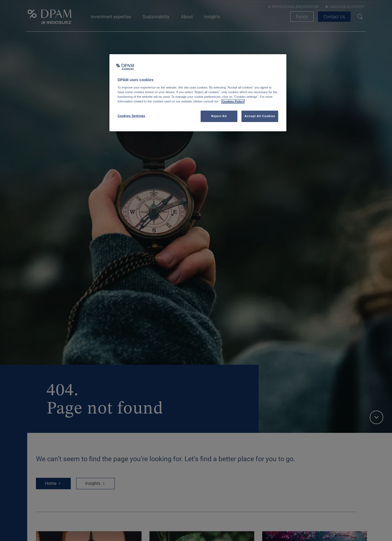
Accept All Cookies (260, 116)
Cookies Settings (131, 116)
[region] (198, 93)
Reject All (219, 116)
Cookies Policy (233, 101)
